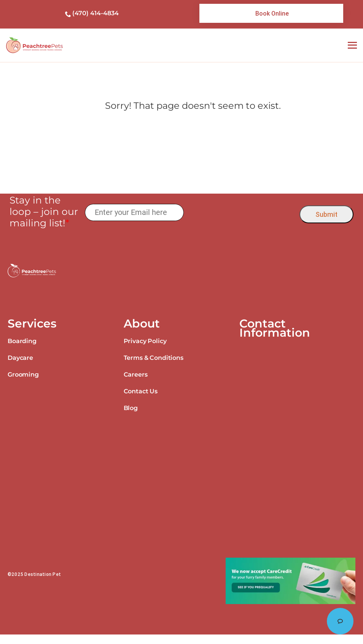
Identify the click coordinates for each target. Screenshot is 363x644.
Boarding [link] (22, 341)
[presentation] (242, 212)
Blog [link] (131, 408)
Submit (326, 214)
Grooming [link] (23, 374)
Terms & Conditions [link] (154, 358)
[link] (271, 13)
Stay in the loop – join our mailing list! (44, 211)
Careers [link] (136, 374)
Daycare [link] (20, 358)
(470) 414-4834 (96, 13)
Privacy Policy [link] (145, 341)
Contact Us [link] (141, 391)
